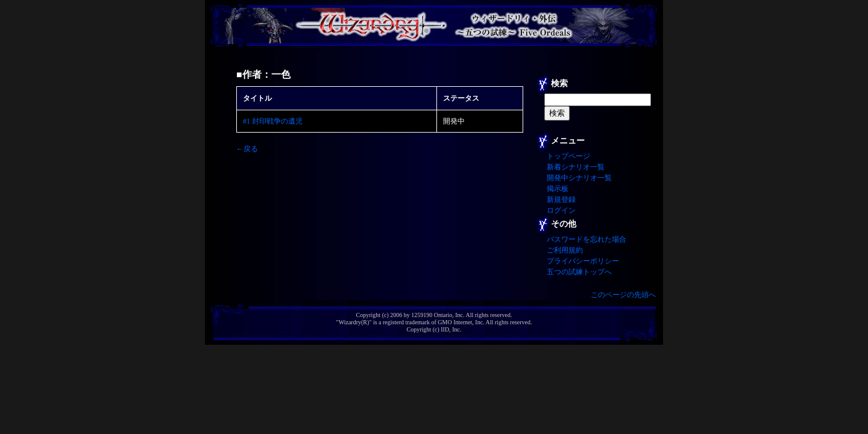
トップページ (568, 156)
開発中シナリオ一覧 (579, 178)
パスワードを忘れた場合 (587, 239)
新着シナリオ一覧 (576, 167)
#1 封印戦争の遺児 (273, 121)
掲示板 (558, 189)
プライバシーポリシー (583, 261)
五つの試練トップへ (579, 272)
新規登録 (561, 200)
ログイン (561, 210)
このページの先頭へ (623, 295)
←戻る (247, 149)
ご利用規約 (565, 250)
